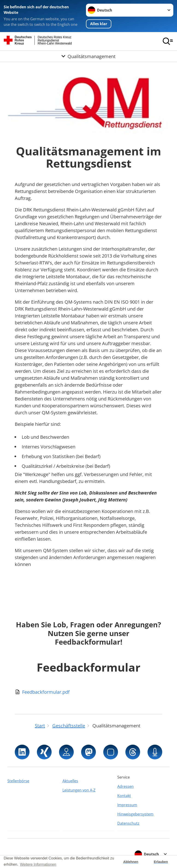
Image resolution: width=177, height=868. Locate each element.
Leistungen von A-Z (79, 790)
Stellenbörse (18, 781)
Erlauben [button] (161, 862)
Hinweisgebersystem (135, 814)
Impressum (127, 805)
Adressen (125, 786)
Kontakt (124, 796)
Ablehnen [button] (131, 862)
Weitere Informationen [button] (38, 864)
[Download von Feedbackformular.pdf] (88, 692)
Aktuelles (70, 781)
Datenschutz (128, 823)
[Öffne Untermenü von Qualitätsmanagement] (88, 56)
